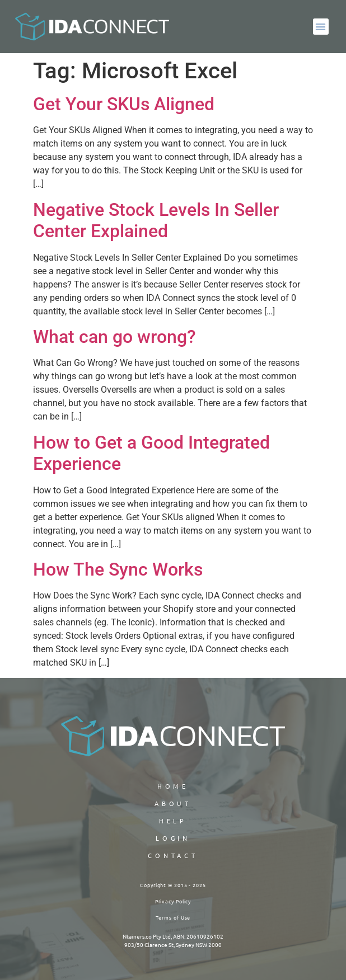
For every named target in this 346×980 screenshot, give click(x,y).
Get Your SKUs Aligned (124, 104)
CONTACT (173, 855)
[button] (321, 27)
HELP (173, 821)
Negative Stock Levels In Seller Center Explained (156, 220)
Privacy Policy (173, 901)
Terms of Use (173, 917)
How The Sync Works (118, 569)
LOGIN (173, 838)
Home (173, 786)
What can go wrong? (114, 337)
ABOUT (173, 803)
